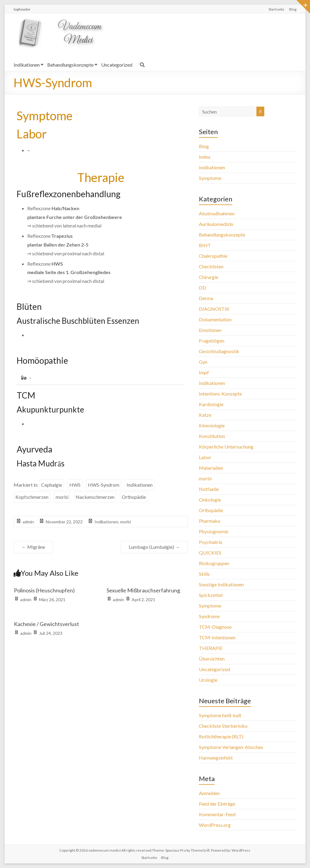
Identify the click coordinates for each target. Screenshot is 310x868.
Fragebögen (212, 341)
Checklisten (211, 266)
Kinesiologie (212, 425)
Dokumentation (215, 319)
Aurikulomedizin (216, 224)
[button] (101, 378)
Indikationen (27, 65)
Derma (206, 298)
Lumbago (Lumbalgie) (154, 547)
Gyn (203, 362)
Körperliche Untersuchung (226, 447)
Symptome (210, 178)
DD (203, 288)
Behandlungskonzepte (70, 65)
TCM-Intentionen (217, 637)
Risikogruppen (214, 563)
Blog (293, 9)
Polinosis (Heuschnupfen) (44, 590)
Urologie (208, 680)
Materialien (211, 468)
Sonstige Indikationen (221, 584)
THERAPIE (211, 648)
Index (205, 157)
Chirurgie (209, 277)
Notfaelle (209, 489)
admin (28, 522)
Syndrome (209, 616)
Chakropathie (213, 256)
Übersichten (212, 659)
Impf (204, 372)
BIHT (205, 245)
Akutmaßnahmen (217, 213)
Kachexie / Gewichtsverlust (46, 624)
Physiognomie (214, 531)
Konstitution (212, 436)
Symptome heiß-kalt (220, 715)
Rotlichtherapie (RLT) (221, 736)
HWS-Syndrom (104, 485)
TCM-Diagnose (215, 627)
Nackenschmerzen (95, 497)
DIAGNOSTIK (214, 309)
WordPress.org (215, 825)
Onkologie (210, 500)
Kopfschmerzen (32, 497)
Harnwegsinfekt (216, 758)
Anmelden (209, 793)
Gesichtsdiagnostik (219, 351)
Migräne (33, 547)
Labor (205, 457)
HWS (75, 485)
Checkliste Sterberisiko (223, 726)
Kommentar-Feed (217, 814)
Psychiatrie (211, 542)
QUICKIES (210, 553)
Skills (204, 574)
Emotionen (210, 330)
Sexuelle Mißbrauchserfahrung (143, 590)
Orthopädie (134, 497)
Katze (205, 415)
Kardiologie (211, 404)
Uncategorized (117, 65)
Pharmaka (209, 521)
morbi (62, 497)
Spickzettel (211, 595)
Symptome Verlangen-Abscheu (231, 747)
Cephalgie (52, 485)
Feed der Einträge (217, 804)
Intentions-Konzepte (220, 394)
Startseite (276, 9)
